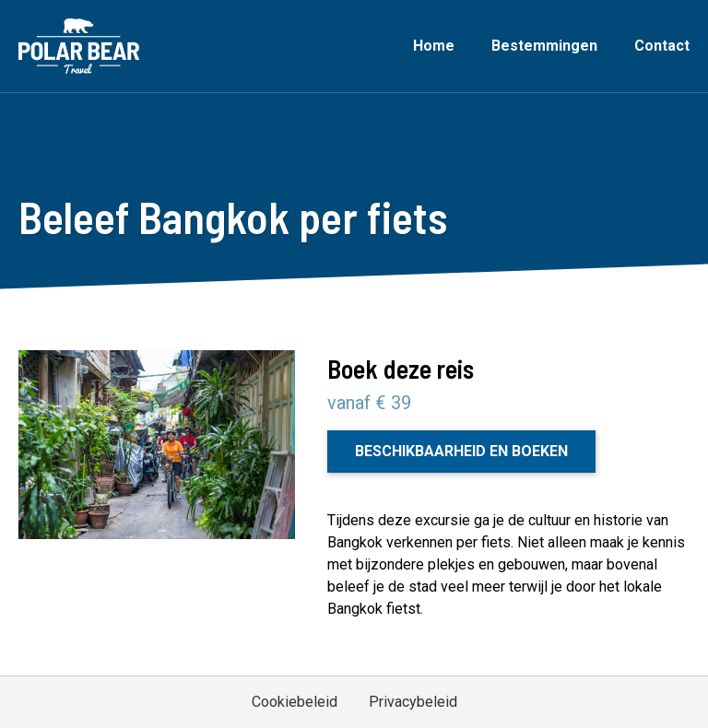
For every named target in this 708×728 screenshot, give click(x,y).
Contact (662, 46)
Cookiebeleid (295, 702)
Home (434, 46)
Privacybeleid (413, 702)
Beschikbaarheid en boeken (461, 451)
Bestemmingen (544, 46)
